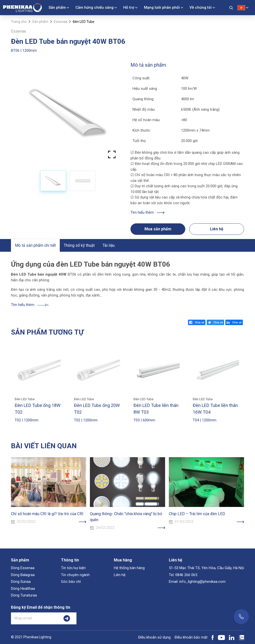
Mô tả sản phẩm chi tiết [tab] (35, 245)
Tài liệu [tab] (109, 245)
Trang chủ (19, 22)
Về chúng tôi (201, 7)
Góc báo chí (71, 582)
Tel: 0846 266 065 (183, 575)
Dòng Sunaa (21, 582)
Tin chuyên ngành (75, 575)
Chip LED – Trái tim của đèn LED (197, 514)
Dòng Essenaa (23, 568)
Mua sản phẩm (158, 229)
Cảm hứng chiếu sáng (95, 7)
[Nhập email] (34, 618)
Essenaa (61, 22)
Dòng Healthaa (23, 589)
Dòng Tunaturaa (24, 595)
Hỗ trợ (129, 7)
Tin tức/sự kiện (73, 568)
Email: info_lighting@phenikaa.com (197, 582)
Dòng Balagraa (23, 575)
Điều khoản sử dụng (154, 637)
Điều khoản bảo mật (191, 637)
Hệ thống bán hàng (129, 568)
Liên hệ (217, 229)
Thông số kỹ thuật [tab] (79, 245)
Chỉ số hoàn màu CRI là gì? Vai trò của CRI (47, 514)
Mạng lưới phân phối (162, 7)
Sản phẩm (57, 7)
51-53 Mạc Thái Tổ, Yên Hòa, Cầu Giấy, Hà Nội (206, 568)
